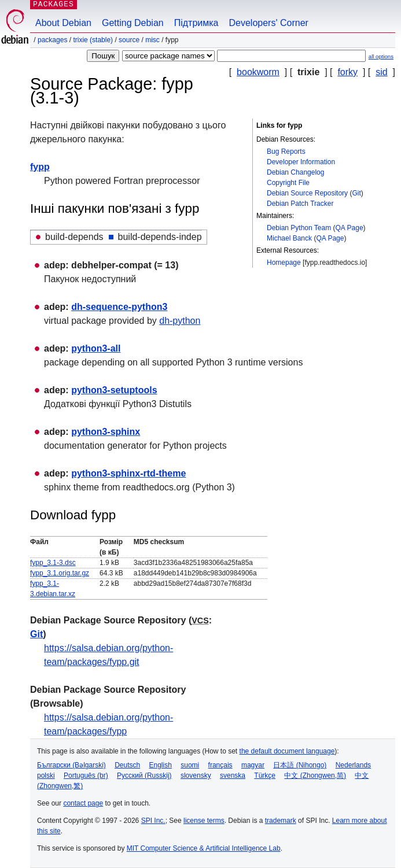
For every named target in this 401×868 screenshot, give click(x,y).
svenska (233, 775)
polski (46, 775)
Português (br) (86, 775)
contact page (83, 803)
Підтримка (196, 23)
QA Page (350, 228)
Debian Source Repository (307, 193)
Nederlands (353, 765)
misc (152, 40)
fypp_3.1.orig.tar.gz (60, 573)
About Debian (63, 23)
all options (381, 56)
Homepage (284, 263)
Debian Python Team (299, 228)
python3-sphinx (106, 432)
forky (347, 72)
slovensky (196, 775)
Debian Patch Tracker (300, 204)
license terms (204, 821)
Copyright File (288, 183)
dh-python (180, 321)
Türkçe (265, 775)
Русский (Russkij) (144, 775)
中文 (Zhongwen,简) (315, 775)
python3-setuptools (114, 390)
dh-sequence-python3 (119, 307)
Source (129, 40)
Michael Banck (289, 238)
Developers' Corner (269, 23)
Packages (52, 40)
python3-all (96, 348)
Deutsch (127, 765)
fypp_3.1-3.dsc (53, 563)
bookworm (258, 72)
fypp (40, 167)
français (220, 765)
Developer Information (301, 162)
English (161, 765)
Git (356, 193)
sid (381, 72)
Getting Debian (133, 23)
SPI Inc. (153, 821)
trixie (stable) (93, 40)
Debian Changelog (295, 172)
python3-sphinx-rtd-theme (128, 473)
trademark (281, 821)
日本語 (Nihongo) (300, 765)
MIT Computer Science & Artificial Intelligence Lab (204, 848)
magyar (253, 765)
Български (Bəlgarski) (71, 765)
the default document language (287, 751)
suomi (190, 765)
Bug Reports (286, 152)
